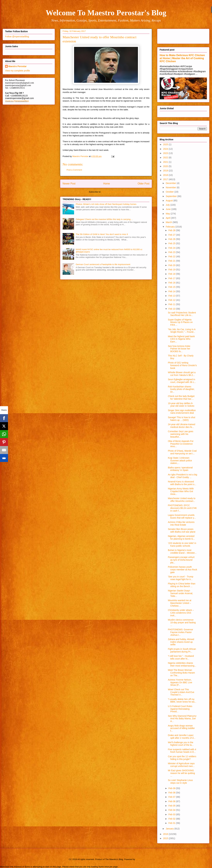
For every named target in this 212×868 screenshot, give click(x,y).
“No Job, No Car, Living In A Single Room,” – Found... (182, 331)
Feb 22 (172, 256)
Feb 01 (172, 823)
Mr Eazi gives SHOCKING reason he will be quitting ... (181, 773)
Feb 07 (172, 797)
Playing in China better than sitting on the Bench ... (182, 585)
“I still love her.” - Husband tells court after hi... (181, 657)
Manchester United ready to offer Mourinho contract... (182, 500)
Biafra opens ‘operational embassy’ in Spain (180, 469)
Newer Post (69, 184)
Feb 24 (172, 248)
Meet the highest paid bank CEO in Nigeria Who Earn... (181, 339)
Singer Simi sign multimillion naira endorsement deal (182, 412)
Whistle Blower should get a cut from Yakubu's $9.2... (182, 374)
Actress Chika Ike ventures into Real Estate (181, 523)
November (171, 187)
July (168, 205)
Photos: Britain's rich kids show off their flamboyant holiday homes (106, 204)
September (171, 196)
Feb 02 (172, 819)
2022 (166, 157)
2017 (166, 179)
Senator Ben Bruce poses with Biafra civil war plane (182, 530)
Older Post (144, 184)
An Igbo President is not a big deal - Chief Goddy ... (183, 476)
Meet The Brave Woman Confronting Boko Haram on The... (181, 673)
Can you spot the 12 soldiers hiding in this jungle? (182, 758)
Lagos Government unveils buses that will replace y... (182, 516)
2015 (166, 838)
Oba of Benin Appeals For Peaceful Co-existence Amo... (181, 444)
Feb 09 (172, 788)
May (168, 214)
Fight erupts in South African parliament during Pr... (182, 650)
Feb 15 (172, 287)
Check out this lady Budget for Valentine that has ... (181, 397)
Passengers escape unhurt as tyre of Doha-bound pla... (181, 560)
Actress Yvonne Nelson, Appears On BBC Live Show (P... (180, 682)
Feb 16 (172, 283)
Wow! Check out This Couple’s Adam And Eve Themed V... (181, 692)
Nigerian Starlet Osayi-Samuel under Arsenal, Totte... (180, 593)
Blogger (139, 859)
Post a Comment (74, 170)
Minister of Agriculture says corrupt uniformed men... (181, 765)
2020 (166, 166)
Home (107, 184)
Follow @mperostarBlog (17, 37)
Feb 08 (172, 793)
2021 (166, 162)
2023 (166, 153)
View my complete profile (17, 71)
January (170, 829)
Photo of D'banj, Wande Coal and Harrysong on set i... (182, 452)
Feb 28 (172, 230)
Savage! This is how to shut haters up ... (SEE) (182, 419)
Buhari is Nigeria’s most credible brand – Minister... (182, 551)
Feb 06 (172, 801)
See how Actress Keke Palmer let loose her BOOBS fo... (179, 349)
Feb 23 (172, 252)
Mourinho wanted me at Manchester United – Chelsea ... (180, 603)
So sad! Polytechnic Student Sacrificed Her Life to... (182, 314)
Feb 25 (172, 243)
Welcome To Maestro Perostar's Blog (106, 13)
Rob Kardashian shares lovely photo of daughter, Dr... (181, 389)
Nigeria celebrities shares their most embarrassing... (182, 664)
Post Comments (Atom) (112, 192)
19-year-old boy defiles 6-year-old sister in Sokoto (181, 405)
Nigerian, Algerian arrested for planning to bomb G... (181, 537)
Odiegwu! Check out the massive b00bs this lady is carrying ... (104, 219)
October (170, 192)
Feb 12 (172, 300)
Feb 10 (172, 309)
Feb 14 (172, 291)
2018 (166, 175)
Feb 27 (172, 235)
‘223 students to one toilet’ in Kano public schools (182, 544)
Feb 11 (172, 304)
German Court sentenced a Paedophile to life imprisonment (103, 264)
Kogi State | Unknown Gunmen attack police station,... (180, 461)
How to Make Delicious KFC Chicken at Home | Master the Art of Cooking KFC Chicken (182, 58)
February (170, 227)
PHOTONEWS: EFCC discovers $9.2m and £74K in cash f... (182, 508)
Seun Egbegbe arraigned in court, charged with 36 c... (182, 381)
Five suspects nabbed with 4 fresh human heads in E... (182, 751)
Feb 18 (172, 274)
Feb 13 (172, 296)
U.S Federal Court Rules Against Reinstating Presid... (180, 709)
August (169, 201)
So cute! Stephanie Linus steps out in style (180, 782)
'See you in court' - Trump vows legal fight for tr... (181, 578)
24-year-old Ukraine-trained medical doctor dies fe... (182, 426)
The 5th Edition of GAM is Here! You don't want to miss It (102, 234)
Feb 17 (172, 278)
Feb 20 (172, 265)
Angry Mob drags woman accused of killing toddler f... (181, 728)
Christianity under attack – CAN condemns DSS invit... (181, 613)
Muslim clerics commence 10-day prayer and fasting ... (182, 623)
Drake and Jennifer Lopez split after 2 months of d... (182, 737)
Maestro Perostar (17, 66)
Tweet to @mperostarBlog (17, 101)
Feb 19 (172, 270)
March (169, 222)
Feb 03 (172, 814)
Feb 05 (172, 806)
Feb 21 (172, 261)
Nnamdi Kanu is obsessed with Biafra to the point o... (182, 483)
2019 (166, 171)
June (168, 209)
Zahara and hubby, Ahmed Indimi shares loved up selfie (181, 642)
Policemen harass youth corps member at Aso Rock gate (183, 570)
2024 (166, 149)
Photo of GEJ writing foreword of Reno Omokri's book (182, 365)
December (171, 183)
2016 (166, 834)
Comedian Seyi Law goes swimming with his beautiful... (181, 434)
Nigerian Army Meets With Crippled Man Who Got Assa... (181, 491)
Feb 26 (172, 239)
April (168, 218)
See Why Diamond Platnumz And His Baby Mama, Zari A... (182, 719)
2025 (166, 144)
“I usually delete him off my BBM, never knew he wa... (182, 701)
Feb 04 (172, 810)
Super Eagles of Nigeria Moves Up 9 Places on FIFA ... (180, 322)
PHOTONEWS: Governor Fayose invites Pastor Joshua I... (181, 632)
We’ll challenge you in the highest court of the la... (181, 744)
